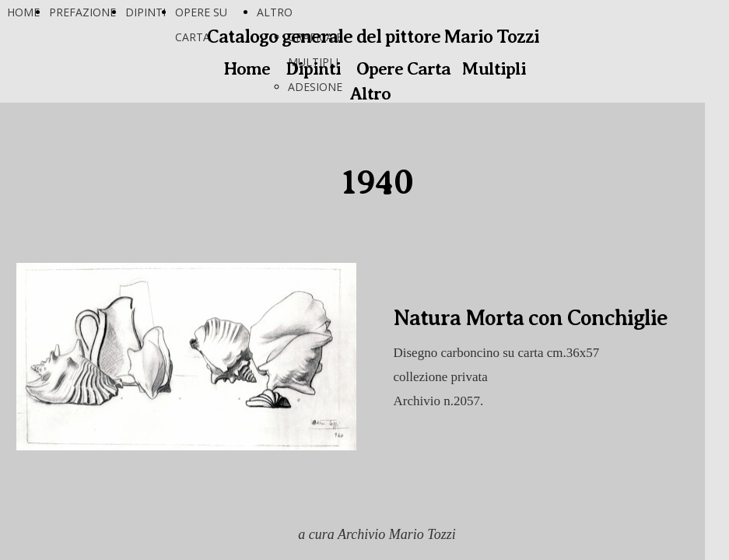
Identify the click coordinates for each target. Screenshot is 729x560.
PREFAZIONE (82, 12)
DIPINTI (145, 12)
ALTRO (275, 12)
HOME (23, 12)
